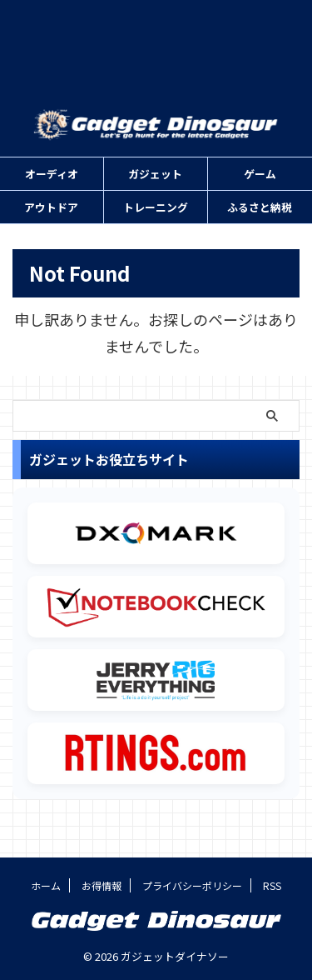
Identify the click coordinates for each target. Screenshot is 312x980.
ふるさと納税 (260, 207)
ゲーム (260, 174)
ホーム (46, 885)
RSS (272, 885)
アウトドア (51, 207)
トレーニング (156, 207)
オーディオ (52, 174)
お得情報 (102, 885)
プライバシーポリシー (192, 885)
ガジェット (155, 174)
